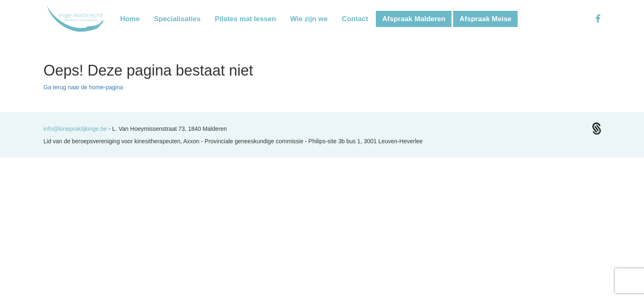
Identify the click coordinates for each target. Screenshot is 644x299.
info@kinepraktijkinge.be (76, 129)
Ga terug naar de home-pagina (83, 87)
